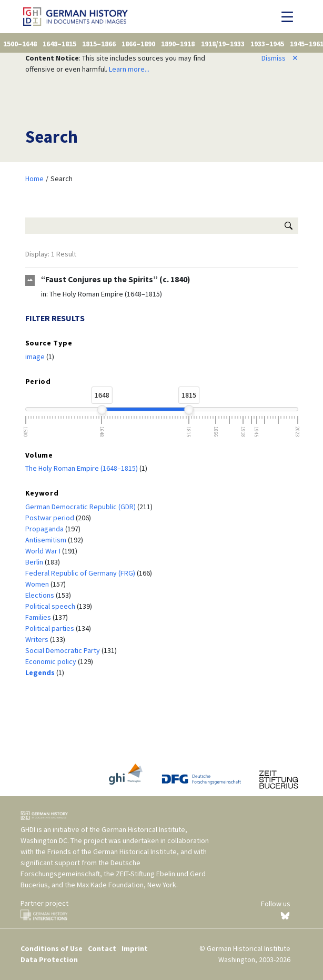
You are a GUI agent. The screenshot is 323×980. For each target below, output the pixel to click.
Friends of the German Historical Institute (112, 852)
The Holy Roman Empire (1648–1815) (106, 294)
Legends (41, 672)
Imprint (135, 948)
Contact (102, 948)
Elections (41, 595)
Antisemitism (47, 540)
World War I (44, 551)
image (36, 357)
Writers (38, 639)
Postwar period (51, 518)
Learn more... (129, 69)
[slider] (102, 410)
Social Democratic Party (63, 650)
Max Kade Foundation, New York (127, 885)
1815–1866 (99, 44)
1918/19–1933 (223, 44)
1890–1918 (178, 44)
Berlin (35, 562)
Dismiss (280, 58)
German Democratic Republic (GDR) (81, 507)
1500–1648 (20, 44)
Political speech (51, 606)
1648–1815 (59, 44)
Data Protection (49, 959)
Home (34, 179)
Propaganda (45, 529)
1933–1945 (267, 44)
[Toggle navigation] (290, 17)
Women (38, 584)
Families (39, 617)
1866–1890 (138, 44)
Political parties (51, 628)
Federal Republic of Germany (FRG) (81, 573)
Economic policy (52, 661)
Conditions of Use (52, 948)
